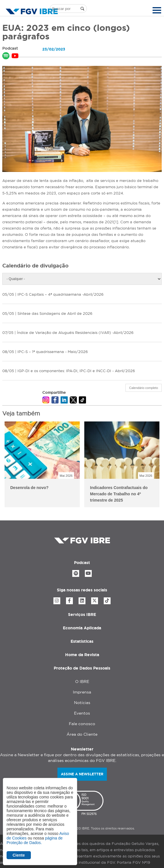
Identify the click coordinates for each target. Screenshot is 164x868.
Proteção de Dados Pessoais (82, 668)
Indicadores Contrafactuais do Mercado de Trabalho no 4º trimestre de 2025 (119, 494)
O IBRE (82, 682)
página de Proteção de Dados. (35, 840)
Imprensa (82, 692)
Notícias (82, 703)
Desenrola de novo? (29, 488)
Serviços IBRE (82, 615)
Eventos (82, 713)
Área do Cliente (82, 734)
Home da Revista (82, 655)
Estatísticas (82, 641)
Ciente (19, 855)
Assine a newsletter (82, 774)
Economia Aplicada (82, 628)
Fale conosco (82, 724)
